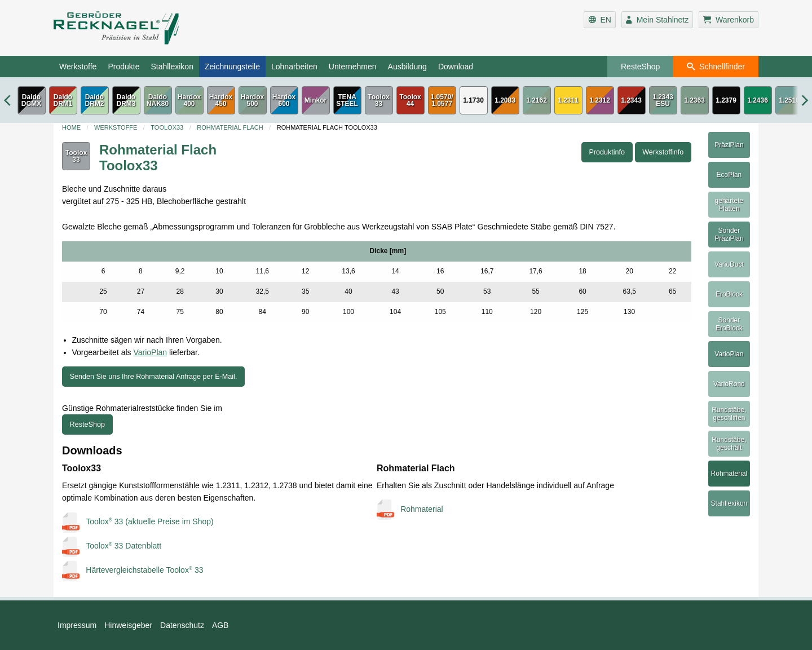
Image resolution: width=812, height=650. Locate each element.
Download (456, 67)
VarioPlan (150, 352)
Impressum (77, 625)
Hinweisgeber (128, 625)
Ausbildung (407, 67)
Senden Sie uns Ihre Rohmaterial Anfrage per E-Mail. (154, 377)
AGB (220, 625)
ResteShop (640, 67)
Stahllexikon (172, 67)
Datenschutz (182, 625)
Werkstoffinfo (663, 152)
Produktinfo (607, 152)
